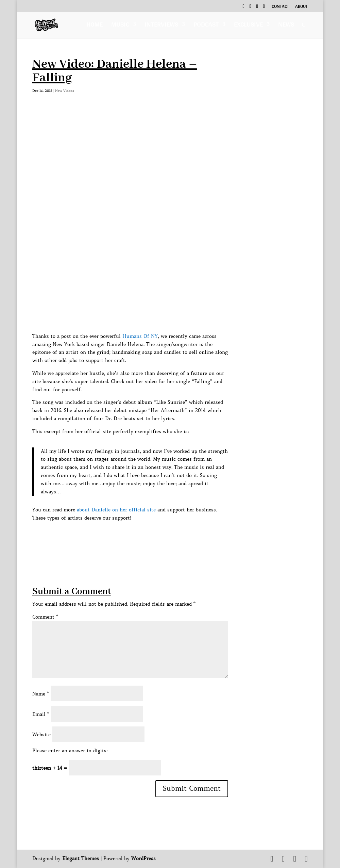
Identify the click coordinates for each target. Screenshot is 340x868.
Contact (280, 7)
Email (41, 714)
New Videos (65, 91)
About (301, 7)
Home (95, 26)
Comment (45, 617)
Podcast (206, 26)
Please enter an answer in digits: (70, 751)
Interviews (161, 26)
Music (120, 26)
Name (41, 694)
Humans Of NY (140, 336)
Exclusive (248, 26)
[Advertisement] (156, 538)
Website (41, 735)
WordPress (143, 858)
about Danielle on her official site (116, 510)
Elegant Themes (81, 858)
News (286, 26)
